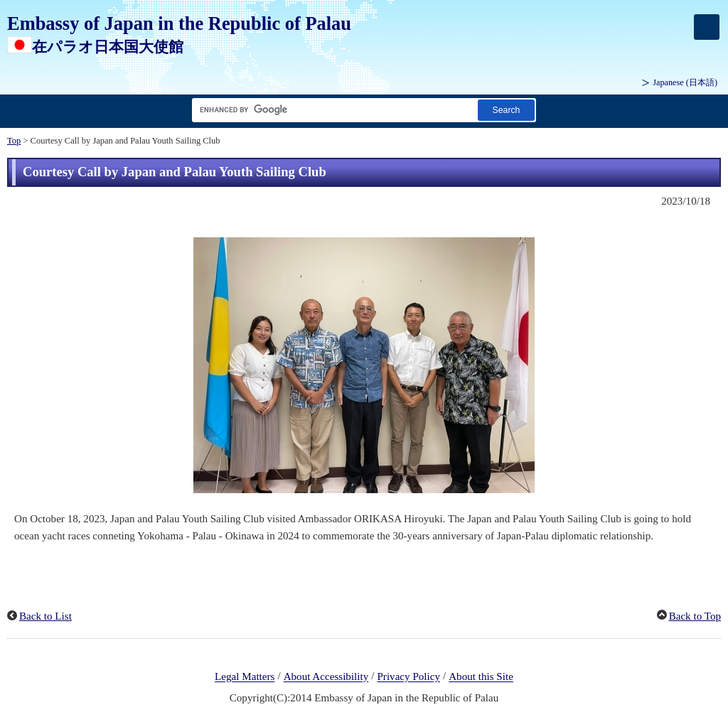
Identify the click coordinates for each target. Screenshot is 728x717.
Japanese (685, 82)
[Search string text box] (332, 110)
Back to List (45, 616)
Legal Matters (245, 677)
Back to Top (695, 616)
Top (14, 141)
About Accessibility (326, 677)
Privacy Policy (408, 677)
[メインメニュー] (707, 27)
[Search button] (506, 110)
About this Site (481, 677)
